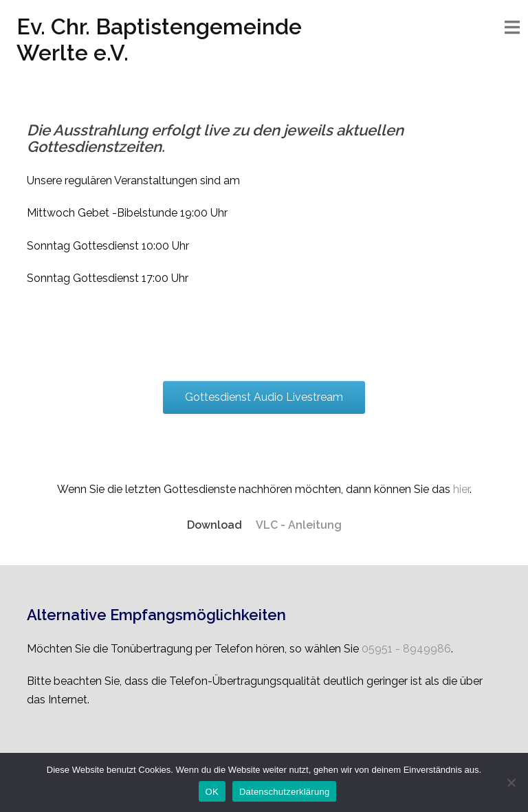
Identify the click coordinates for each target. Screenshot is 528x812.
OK (212, 792)
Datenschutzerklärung (284, 792)
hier (461, 489)
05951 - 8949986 (406, 649)
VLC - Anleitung (299, 525)
